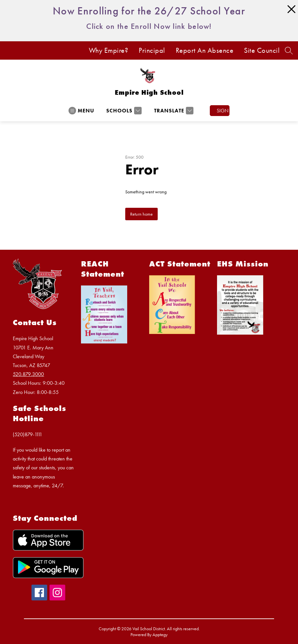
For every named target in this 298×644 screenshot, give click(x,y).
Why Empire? (109, 50)
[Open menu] (81, 111)
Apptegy (160, 634)
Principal (152, 50)
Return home (141, 214)
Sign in (223, 111)
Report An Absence (205, 50)
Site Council (262, 50)
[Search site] (289, 50)
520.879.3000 (28, 374)
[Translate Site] (173, 111)
